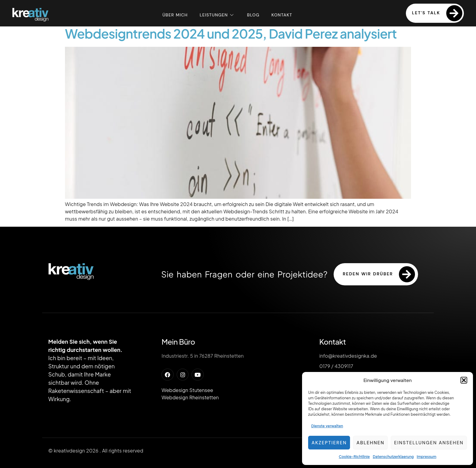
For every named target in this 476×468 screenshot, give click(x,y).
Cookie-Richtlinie (354, 457)
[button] (464, 380)
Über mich (175, 15)
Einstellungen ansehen (429, 443)
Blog (253, 15)
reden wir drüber (379, 274)
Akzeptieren (329, 443)
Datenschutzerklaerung (393, 457)
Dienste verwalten (327, 426)
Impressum (427, 457)
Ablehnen (370, 443)
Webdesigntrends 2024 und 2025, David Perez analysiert (231, 33)
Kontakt (282, 15)
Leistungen (217, 15)
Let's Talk (437, 13)
